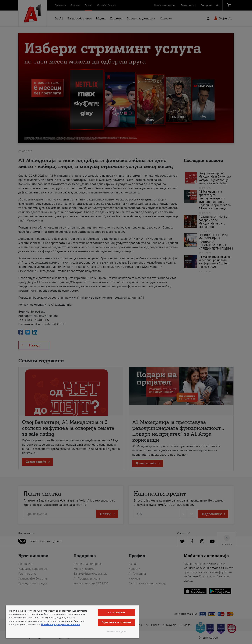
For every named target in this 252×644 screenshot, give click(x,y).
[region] (72, 622)
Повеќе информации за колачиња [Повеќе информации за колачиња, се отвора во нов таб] (61, 624)
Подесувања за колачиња (117, 622)
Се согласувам (116, 613)
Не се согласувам (116, 631)
